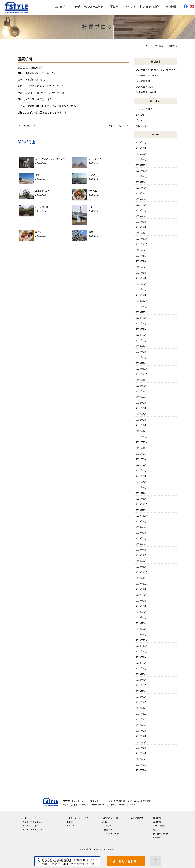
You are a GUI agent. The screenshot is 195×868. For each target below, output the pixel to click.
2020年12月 (142, 504)
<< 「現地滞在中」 (28, 126)
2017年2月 (141, 765)
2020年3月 (141, 555)
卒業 (91, 207)
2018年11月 (142, 646)
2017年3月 (141, 759)
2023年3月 (141, 352)
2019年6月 (141, 606)
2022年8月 (141, 391)
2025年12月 (142, 165)
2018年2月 (141, 697)
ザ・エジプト (95, 159)
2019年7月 (141, 601)
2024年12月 (142, 233)
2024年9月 (141, 250)
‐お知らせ (107, 826)
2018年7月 (141, 668)
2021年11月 (142, 442)
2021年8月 (141, 459)
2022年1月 (141, 431)
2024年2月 (141, 290)
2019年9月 (141, 589)
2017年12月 (142, 708)
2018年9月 (141, 657)
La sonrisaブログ (144, 109)
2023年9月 (141, 318)
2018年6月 (141, 674)
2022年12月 (142, 369)
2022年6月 (141, 403)
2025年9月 (141, 182)
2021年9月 (141, 454)
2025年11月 (142, 171)
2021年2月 (141, 493)
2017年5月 (141, 748)
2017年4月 (141, 753)
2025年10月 (142, 177)
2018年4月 (141, 685)
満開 (91, 232)
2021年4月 (141, 482)
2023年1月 (141, 363)
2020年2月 (141, 561)
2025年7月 (141, 193)
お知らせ (140, 115)
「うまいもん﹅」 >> (118, 126)
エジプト (93, 175)
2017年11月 (142, 714)
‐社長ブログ (108, 830)
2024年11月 (142, 239)
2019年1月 (141, 635)
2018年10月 (142, 651)
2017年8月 (141, 731)
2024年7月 (141, 261)
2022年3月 (141, 420)
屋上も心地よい (43, 191)
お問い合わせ (137, 818)
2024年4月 (141, 278)
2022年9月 (141, 386)
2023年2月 (141, 358)
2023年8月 (141, 323)
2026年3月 (141, 148)
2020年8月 (141, 527)
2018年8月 (141, 663)
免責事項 (157, 838)
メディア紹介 (159, 826)
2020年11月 (142, 510)
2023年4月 (141, 346)
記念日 (39, 232)
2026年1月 (141, 160)
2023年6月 (141, 335)
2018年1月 (141, 702)
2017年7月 (141, 736)
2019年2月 (141, 629)
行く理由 (93, 191)
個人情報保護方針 (161, 834)
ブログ (139, 120)
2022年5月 (141, 408)
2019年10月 (142, 584)
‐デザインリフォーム (30, 826)
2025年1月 (141, 227)
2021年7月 (141, 465)
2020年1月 (141, 567)
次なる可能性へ (43, 207)
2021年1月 (141, 499)
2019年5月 (141, 612)
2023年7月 (141, 329)
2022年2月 (141, 425)
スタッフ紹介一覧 (110, 818)
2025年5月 (141, 205)
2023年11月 (142, 307)
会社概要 (157, 822)
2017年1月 (141, 770)
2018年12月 (142, 640)
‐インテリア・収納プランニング (35, 830)
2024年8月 (141, 256)
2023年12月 (142, 301)
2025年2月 (141, 222)
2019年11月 (142, 578)
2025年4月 (141, 210)
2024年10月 (142, 244)
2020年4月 (141, 550)
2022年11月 (142, 374)
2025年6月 (141, 199)
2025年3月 (141, 216)
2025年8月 (141, 188)
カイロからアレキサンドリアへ (50, 159)
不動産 (114, 7)
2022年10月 (142, 380)
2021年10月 (142, 448)
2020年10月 (142, 516)
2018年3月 (141, 691)
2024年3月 (141, 284)
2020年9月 (141, 521)
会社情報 (171, 7)
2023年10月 (142, 312)
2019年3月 (141, 623)
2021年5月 (141, 476)
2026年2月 (141, 154)
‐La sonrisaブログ (111, 834)
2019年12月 (142, 572)
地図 (155, 830)
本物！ (39, 175)
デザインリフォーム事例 (89, 7)
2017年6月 (141, 742)
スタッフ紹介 (151, 7)
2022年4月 (141, 414)
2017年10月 (142, 719)
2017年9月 (141, 725)
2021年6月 (141, 470)
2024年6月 (141, 267)
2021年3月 (141, 488)
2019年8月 (141, 595)
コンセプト (61, 7)
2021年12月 (142, 437)
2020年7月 (141, 533)
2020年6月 (141, 538)
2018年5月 (141, 680)
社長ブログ (141, 126)
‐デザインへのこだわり (31, 822)
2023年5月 (141, 340)
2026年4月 (141, 142)
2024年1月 (141, 295)
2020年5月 (141, 544)
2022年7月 (141, 397)
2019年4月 (141, 618)
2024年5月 (141, 273)
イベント (131, 7)
